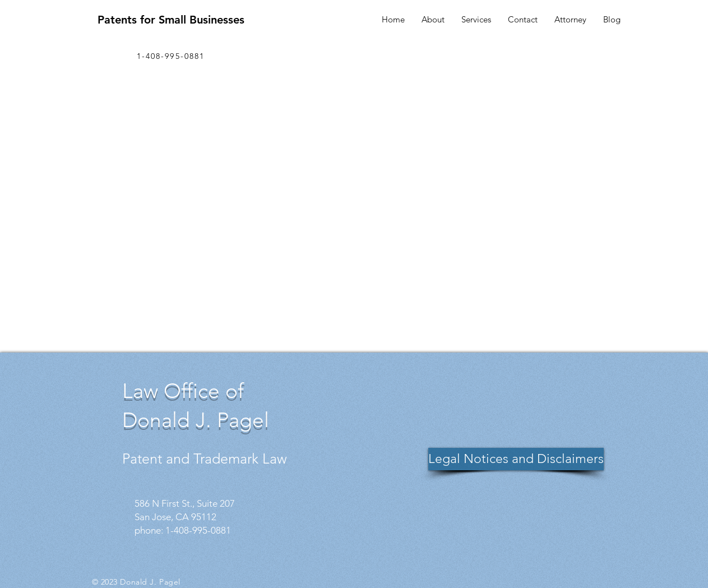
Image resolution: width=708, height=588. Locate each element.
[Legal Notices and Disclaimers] (516, 459)
